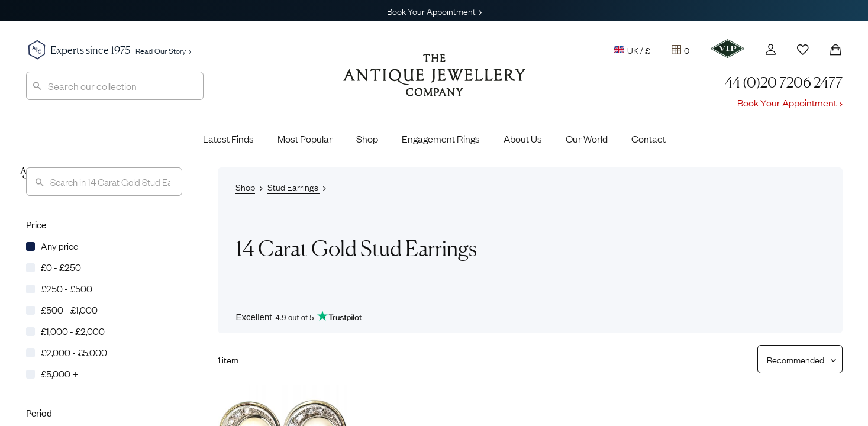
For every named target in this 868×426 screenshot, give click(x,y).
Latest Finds (228, 138)
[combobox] (115, 86)
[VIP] (727, 49)
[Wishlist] (803, 50)
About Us (523, 138)
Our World (587, 138)
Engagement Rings (441, 138)
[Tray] (680, 50)
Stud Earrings (294, 186)
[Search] (104, 182)
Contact (648, 138)
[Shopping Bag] (835, 50)
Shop (367, 138)
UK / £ (632, 50)
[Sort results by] (796, 359)
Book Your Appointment (434, 11)
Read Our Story (163, 50)
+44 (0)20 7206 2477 (780, 83)
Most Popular (305, 138)
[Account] (771, 49)
